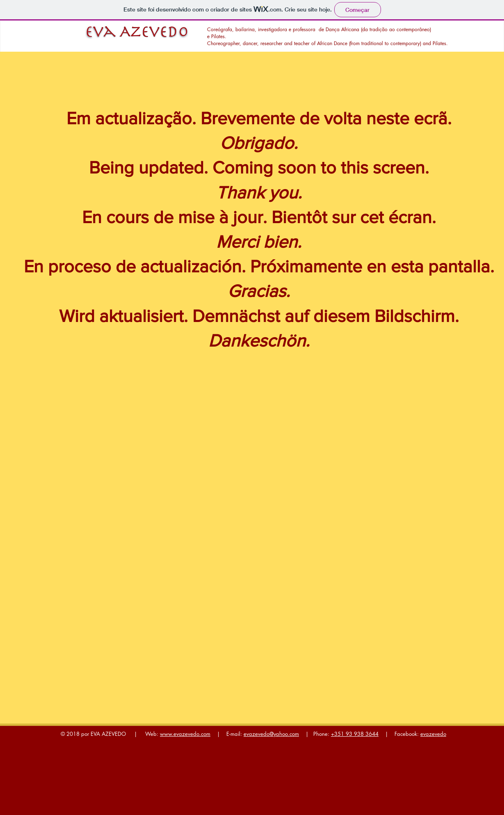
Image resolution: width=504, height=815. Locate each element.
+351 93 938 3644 (355, 734)
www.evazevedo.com (185, 734)
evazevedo (433, 734)
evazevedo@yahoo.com (271, 734)
